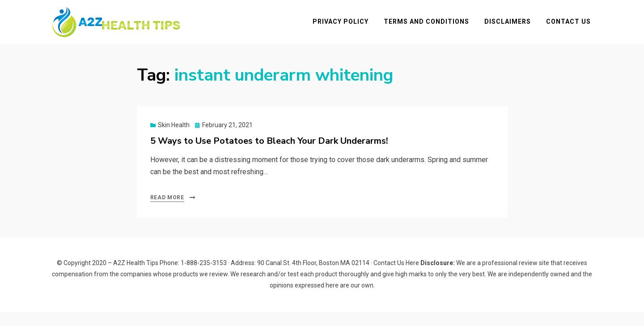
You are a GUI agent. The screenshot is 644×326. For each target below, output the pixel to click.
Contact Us (572, 29)
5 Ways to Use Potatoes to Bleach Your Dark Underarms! (269, 155)
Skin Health (174, 139)
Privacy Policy (345, 29)
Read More (167, 212)
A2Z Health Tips (136, 277)
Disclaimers (512, 29)
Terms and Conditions (430, 29)
